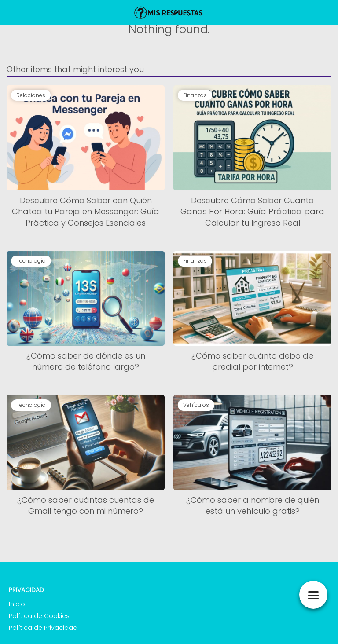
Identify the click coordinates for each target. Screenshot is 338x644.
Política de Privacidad (43, 628)
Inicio (17, 604)
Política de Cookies (39, 616)
